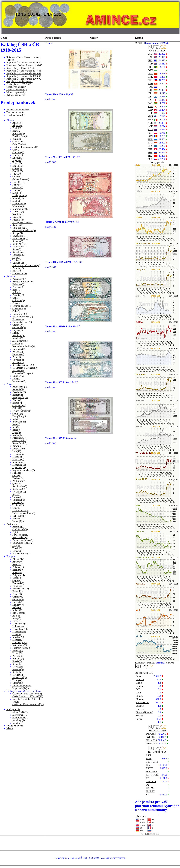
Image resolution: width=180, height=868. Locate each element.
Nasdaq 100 (152, 744)
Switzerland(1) (20, 677)
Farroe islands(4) (21, 589)
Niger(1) (17, 217)
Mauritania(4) (19, 204)
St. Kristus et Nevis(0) (23, 365)
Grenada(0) (18, 325)
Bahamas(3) (18, 284)
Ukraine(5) (18, 683)
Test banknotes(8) (15, 112)
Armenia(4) (18, 389)
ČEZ (148, 765)
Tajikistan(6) (19, 500)
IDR (150, 93)
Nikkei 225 (151, 740)
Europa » (11, 556)
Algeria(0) (17, 125)
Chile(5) (16, 298)
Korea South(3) (20, 443)
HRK (150, 87)
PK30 (149, 758)
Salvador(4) (18, 360)
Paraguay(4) (18, 354)
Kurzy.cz (170, 663)
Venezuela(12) (19, 381)
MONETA (151, 781)
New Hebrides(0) (21, 535)
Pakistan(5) (18, 478)
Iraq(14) (16, 427)
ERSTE (150, 768)
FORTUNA (152, 772)
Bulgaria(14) (19, 575)
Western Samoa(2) (21, 554)
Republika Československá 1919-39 (24, 63)
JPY (150, 100)
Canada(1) (17, 303)
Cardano (140, 686)
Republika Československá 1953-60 (24, 76)
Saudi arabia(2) (20, 486)
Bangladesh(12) (20, 397)
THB (150, 153)
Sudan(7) (17, 249)
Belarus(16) (18, 567)
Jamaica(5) (18, 338)
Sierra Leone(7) (20, 239)
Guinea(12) (18, 177)
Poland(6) (17, 653)
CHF (150, 149)
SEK (150, 146)
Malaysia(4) (18, 459)
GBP (150, 57)
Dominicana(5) (20, 314)
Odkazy (94, 38)
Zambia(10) (18, 268)
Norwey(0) (18, 651)
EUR (150, 60)
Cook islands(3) (20, 529)
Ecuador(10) (18, 319)
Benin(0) (17, 128)
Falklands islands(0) (22, 322)
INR (150, 90)
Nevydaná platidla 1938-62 (19, 81)
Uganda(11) (18, 263)
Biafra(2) (17, 131)
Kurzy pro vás (157, 162)
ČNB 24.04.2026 (157, 51)
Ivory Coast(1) (19, 182)
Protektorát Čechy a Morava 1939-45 (24, 65)
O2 (148, 785)
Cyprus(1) (17, 581)
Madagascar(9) (20, 195)
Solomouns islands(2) (23, 543)
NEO (138, 693)
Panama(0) (18, 352)
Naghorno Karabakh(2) (24, 470)
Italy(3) (16, 616)
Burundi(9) (18, 139)
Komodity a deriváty (145, 663)
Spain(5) (17, 672)
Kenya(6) (17, 185)
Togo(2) (16, 257)
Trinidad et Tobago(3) (23, 373)
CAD (150, 110)
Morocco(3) (18, 212)
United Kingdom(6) (22, 686)
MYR (150, 116)
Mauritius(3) (18, 206)
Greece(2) (17, 602)
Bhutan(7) (17, 400)
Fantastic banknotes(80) (18, 110)
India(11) (17, 419)
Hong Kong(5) (19, 416)
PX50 (150, 159)
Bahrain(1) (18, 395)
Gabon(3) (17, 169)
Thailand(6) (18, 505)
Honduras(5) (18, 335)
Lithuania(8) (18, 626)
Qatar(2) (16, 484)
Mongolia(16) (19, 465)
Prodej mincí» (13, 709)
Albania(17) (18, 559)
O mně (4, 38)
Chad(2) (16, 150)
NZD (150, 129)
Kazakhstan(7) (19, 438)
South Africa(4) (20, 244)
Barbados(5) (18, 287)
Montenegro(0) (20, 642)
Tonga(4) (17, 546)
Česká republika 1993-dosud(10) (28, 704)
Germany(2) (18, 597)
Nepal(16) (17, 473)
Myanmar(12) (19, 467)
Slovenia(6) (18, 669)
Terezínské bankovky (17, 90)
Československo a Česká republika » (24, 691)
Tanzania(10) (19, 255)
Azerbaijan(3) (19, 392)
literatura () (18, 723)
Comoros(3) (18, 152)
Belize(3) (17, 290)
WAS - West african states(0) (26, 265)
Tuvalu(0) (17, 548)
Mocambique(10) (21, 209)
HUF (150, 113)
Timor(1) (17, 508)
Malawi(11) (18, 198)
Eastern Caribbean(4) (23, 317)
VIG (148, 795)
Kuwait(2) (17, 446)
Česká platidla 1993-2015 (19, 84)
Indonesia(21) (19, 422)
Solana (139, 719)
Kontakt (139, 38)
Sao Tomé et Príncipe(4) (24, 230)
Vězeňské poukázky (16, 92)
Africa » (10, 120)
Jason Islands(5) (20, 341)
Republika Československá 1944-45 (24, 71)
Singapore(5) (19, 489)
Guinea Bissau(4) (21, 179)
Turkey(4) (17, 680)
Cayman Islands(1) (21, 306)
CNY (150, 74)
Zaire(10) (17, 271)
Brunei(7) (17, 403)
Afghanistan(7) (20, 387)
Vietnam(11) (18, 519)
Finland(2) (18, 591)
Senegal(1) (18, 233)
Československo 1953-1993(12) (28, 696)
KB (148, 778)
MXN (150, 120)
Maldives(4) (18, 462)
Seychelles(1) (19, 236)
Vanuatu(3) (18, 551)
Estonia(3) (17, 586)
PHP (150, 80)
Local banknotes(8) (16, 115)
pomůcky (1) (19, 720)
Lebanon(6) (18, 454)
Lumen (139, 696)
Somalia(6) (18, 241)
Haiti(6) (16, 333)
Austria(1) (17, 564)
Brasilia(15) (18, 295)
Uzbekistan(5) (19, 516)
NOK (150, 126)
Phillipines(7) (19, 481)
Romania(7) (18, 659)
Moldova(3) (18, 637)
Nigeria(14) (18, 220)
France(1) (17, 594)
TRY (150, 156)
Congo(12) (18, 155)
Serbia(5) (17, 664)
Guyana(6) (18, 330)
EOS (138, 689)
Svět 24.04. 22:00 (157, 731)
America (11, 276)
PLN (150, 133)
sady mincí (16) (20, 715)
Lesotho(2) (18, 187)
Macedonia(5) (19, 632)
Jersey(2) (17, 618)
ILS (149, 97)
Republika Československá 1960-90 (24, 79)
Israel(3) (16, 430)
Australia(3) (18, 527)
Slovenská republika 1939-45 (21, 68)
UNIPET (150, 791)
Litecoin (140, 679)
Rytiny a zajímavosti (16, 95)
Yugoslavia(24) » (21, 688)
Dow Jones (151, 734)
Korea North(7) (20, 441)
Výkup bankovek (15, 726)
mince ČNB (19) (20, 712)
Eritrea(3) (17, 163)
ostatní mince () (20, 718)
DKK (150, 77)
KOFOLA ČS (153, 775)
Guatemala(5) (19, 327)
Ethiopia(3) (18, 166)
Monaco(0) (18, 640)
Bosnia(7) (17, 572)
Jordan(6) (17, 435)
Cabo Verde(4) (19, 144)
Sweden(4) (18, 675)
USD (150, 54)
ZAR (150, 103)
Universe (140, 709)
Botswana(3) (19, 134)
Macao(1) (17, 457)
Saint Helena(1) (20, 228)
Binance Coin (142, 702)
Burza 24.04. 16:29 (157, 752)
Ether (138, 676)
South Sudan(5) (20, 247)
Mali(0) (16, 201)
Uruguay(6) (18, 376)
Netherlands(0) (20, 645)
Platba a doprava (53, 38)
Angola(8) (17, 123)
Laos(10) (17, 451)
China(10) (17, 408)
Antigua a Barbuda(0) (23, 282)
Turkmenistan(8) (20, 511)
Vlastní (10, 728)
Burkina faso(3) (20, 136)
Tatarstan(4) (18, 502)
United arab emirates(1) (24, 513)
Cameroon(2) (19, 142)
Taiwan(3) (17, 497)
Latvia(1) (17, 621)
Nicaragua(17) (19, 349)
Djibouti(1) (18, 158)
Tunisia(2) (17, 260)
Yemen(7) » (18, 521)
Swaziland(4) (19, 252)
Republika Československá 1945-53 (24, 73)
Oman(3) (17, 476)
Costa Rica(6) (19, 309)
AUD (150, 64)
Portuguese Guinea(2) (23, 222)
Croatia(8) (17, 578)
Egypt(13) (17, 160)
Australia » (12, 524)
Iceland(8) (17, 607)
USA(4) (16, 379)
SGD (150, 143)
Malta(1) (17, 634)
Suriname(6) (18, 370)
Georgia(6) (18, 414)
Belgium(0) (18, 570)
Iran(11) (16, 424)
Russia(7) (17, 661)
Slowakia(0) (18, 667)
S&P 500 (150, 737)
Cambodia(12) (19, 406)
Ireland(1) (17, 610)
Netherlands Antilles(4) (24, 346)
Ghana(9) (17, 174)
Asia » (10, 384)
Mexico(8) (18, 344)
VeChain (140, 716)
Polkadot (140, 706)
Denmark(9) (18, 583)
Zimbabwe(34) (20, 274)
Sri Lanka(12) (19, 492)
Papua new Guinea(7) (23, 540)
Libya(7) (17, 193)
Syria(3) (16, 494)
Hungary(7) (18, 605)
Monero (140, 699)
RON (150, 136)
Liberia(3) (17, 190)
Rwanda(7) (18, 225)
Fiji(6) (15, 532)
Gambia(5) (18, 171)
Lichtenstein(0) (20, 624)
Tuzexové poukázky (16, 87)
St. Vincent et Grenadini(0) (25, 368)
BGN (150, 70)
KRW (150, 106)
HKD (150, 83)
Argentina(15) (19, 279)
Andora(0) (17, 562)
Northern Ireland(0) (22, 648)
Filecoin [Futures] (144, 712)
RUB (150, 139)
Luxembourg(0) (20, 629)
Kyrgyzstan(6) (19, 449)
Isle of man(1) (19, 613)
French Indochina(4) (22, 411)
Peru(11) (17, 357)
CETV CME (152, 762)
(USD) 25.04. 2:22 (144, 673)
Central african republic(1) (25, 147)
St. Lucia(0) (18, 362)
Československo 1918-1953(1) (27, 694)
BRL (150, 67)
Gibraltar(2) (18, 599)
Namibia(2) (18, 214)
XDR (150, 123)
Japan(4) (17, 432)
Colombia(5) (19, 300)
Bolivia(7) (17, 292)
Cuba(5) (16, 311)
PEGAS (150, 788)
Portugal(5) (18, 656)
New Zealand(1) (20, 537)
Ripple (139, 683)
